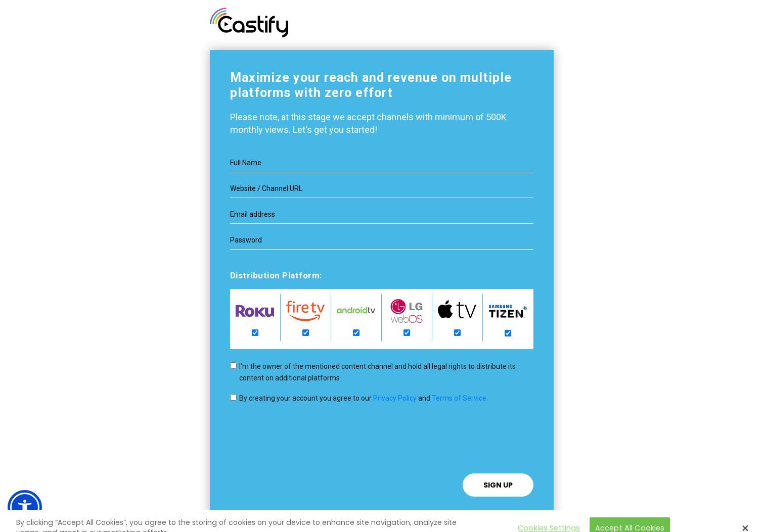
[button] (25, 507)
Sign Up (498, 485)
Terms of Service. (460, 398)
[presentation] (307, 454)
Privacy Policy (395, 398)
